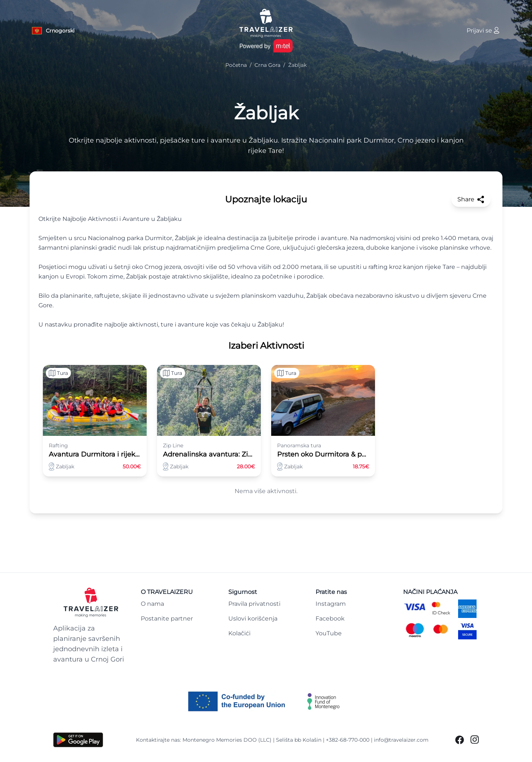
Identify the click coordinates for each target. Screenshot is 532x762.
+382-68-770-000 (348, 740)
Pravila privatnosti (254, 604)
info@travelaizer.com (401, 740)
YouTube (329, 633)
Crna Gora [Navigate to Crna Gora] (267, 65)
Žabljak (266, 113)
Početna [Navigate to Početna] (236, 65)
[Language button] (53, 31)
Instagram (331, 604)
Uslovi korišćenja (253, 619)
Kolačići (239, 633)
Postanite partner (167, 619)
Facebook (330, 619)
